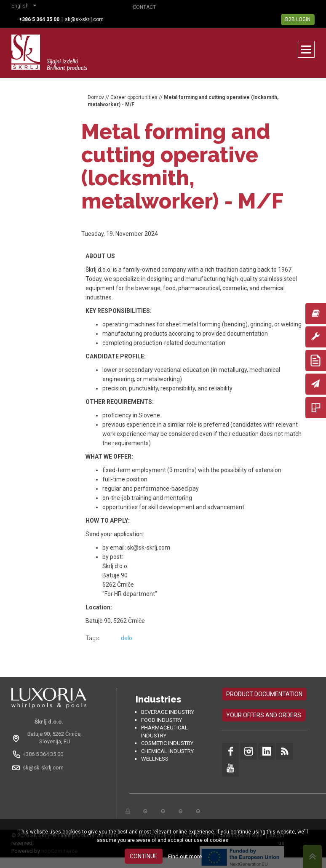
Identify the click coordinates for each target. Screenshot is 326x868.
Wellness (155, 759)
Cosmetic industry (167, 743)
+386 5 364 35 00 (43, 754)
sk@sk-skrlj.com (84, 19)
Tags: (93, 638)
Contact (144, 7)
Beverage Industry (168, 712)
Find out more (185, 856)
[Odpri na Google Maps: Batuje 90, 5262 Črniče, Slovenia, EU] (49, 738)
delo (127, 638)
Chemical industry (167, 751)
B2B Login (298, 19)
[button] (26, 7)
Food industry (162, 720)
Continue (144, 856)
